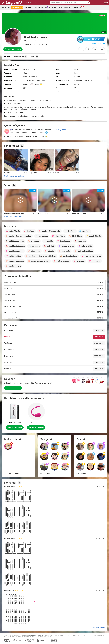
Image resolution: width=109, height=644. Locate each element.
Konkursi (53, 8)
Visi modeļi (6, 8)
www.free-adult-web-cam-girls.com (34, 635)
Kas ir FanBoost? (99, 44)
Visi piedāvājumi (41, 7)
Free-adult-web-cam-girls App (70, 7)
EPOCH (79, 635)
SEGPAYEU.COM (87, 635)
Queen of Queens (59, 130)
